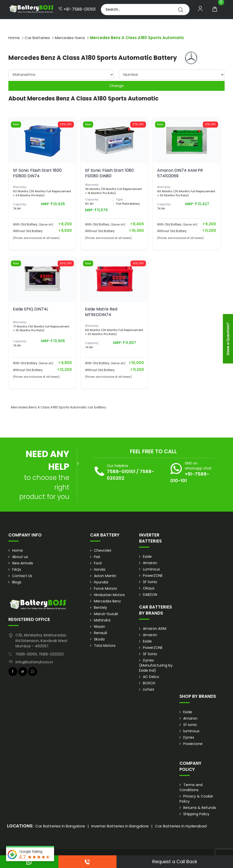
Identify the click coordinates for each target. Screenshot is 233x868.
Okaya (149, 588)
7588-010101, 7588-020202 (40, 654)
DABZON (150, 595)
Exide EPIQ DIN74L (31, 309)
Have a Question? (228, 339)
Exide (147, 557)
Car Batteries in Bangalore (60, 826)
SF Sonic (150, 582)
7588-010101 (121, 471)
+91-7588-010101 (77, 9)
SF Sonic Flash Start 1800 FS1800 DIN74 (37, 173)
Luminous (151, 569)
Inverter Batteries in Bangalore (120, 826)
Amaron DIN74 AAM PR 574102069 (180, 173)
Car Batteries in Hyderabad (181, 826)
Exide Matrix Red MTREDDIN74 (101, 312)
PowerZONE (153, 576)
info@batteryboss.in (34, 662)
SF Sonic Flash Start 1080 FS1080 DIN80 (109, 173)
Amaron (150, 563)
